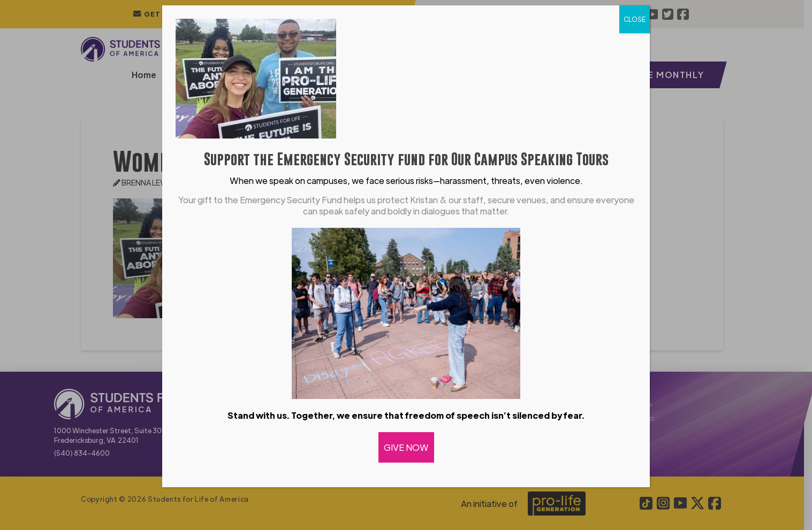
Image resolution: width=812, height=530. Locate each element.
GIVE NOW (406, 447)
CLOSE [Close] (635, 19)
